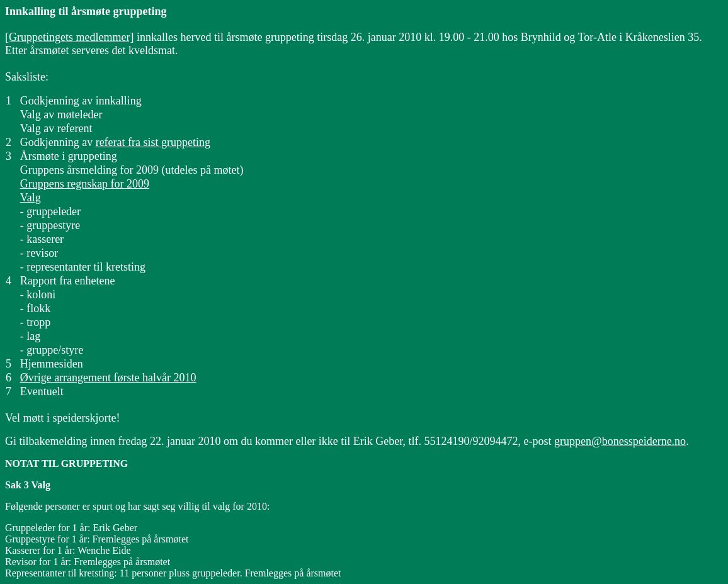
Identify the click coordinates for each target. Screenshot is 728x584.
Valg (31, 198)
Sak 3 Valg (28, 485)
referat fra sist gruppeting (153, 142)
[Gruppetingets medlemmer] (69, 37)
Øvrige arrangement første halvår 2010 (108, 378)
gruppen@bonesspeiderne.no (620, 441)
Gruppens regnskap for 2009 (85, 184)
